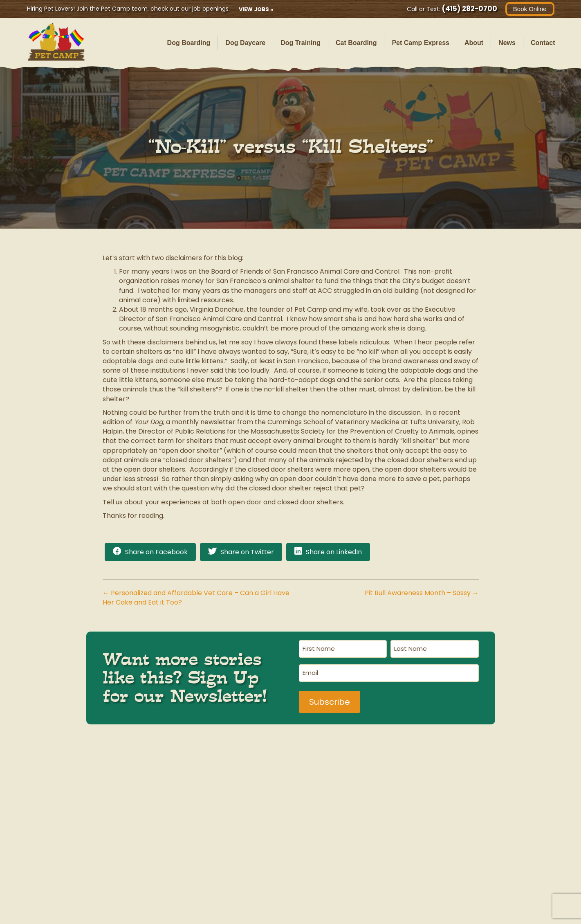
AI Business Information (443, 910)
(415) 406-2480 (495, 840)
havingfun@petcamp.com (222, 852)
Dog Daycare (245, 43)
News (507, 43)
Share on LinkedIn (334, 552)
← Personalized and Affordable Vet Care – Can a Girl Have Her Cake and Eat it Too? (196, 598)
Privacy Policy (508, 910)
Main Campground (223, 802)
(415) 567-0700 (359, 840)
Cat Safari (358, 802)
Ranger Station (495, 802)
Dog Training (301, 43)
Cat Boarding (356, 43)
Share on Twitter (247, 552)
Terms (549, 910)
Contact (543, 43)
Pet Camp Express (421, 43)
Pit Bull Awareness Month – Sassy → (422, 593)
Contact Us (546, 919)
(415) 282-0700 (470, 9)
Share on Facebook (156, 552)
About (474, 43)
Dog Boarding (189, 43)
